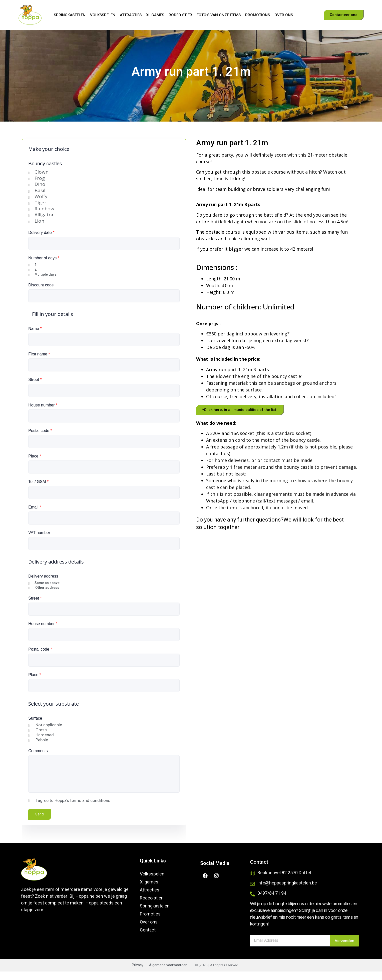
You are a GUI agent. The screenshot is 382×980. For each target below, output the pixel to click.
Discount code (41, 294)
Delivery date (41, 241)
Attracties (131, 15)
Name (35, 337)
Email (35, 516)
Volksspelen (103, 15)
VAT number (39, 541)
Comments (38, 759)
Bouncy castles (45, 172)
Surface (35, 727)
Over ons (284, 15)
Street (35, 388)
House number (43, 414)
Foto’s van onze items (219, 15)
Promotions (258, 15)
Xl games (155, 15)
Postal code (40, 439)
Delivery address (43, 585)
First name (39, 363)
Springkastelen (70, 15)
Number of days (44, 267)
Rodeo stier (180, 15)
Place (35, 465)
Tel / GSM (38, 490)
